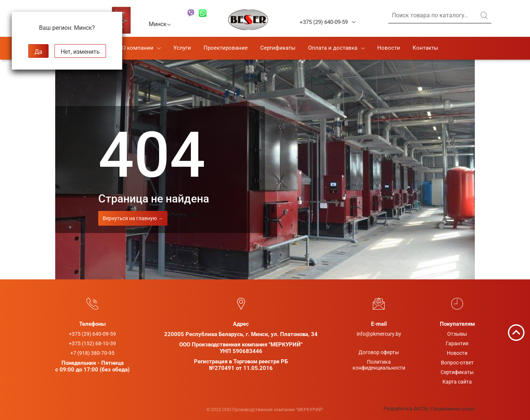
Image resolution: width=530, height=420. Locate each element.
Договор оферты (379, 352)
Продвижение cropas (453, 409)
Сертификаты (278, 48)
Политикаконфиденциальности (379, 365)
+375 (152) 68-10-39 (92, 343)
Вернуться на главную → (133, 218)
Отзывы (457, 334)
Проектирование (226, 48)
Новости (389, 48)
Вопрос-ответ (457, 363)
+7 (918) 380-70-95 (92, 353)
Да (38, 52)
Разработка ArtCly (406, 409)
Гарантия (457, 343)
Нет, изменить (80, 52)
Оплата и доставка (333, 48)
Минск (160, 24)
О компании (138, 48)
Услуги (182, 48)
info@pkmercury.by (379, 334)
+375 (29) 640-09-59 (324, 22)
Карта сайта (457, 382)
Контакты (425, 48)
